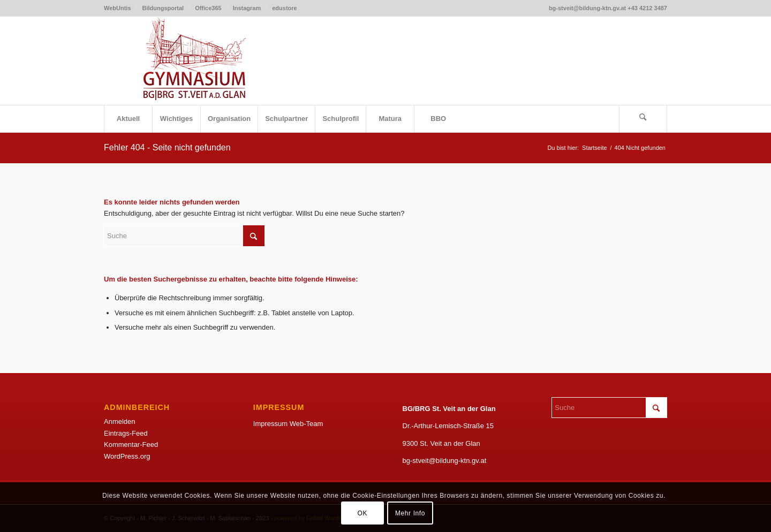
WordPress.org (127, 456)
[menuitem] (120, 8)
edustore (284, 8)
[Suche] (643, 119)
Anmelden (120, 421)
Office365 (208, 8)
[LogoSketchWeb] (195, 61)
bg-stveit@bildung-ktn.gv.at (445, 461)
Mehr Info (410, 513)
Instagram (247, 8)
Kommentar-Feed (131, 444)
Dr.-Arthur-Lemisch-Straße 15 (448, 426)
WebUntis (118, 8)
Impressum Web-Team (288, 424)
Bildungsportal (163, 8)
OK (362, 513)
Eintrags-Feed (126, 433)
